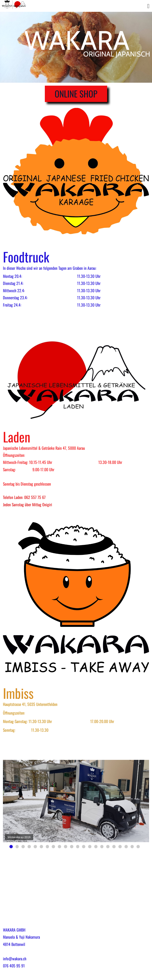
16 (102, 847)
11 (72, 847)
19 (120, 847)
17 (108, 847)
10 (66, 847)
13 (84, 847)
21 (132, 847)
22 (138, 847)
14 (90, 847)
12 (78, 847)
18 (114, 847)
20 (126, 847)
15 (96, 847)
